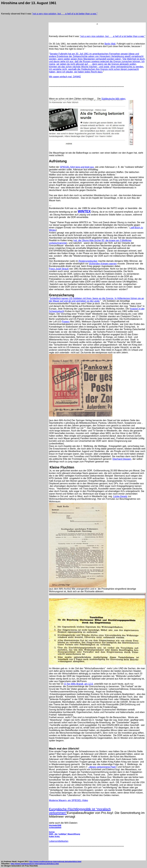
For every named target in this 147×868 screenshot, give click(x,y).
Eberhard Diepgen (122, 459)
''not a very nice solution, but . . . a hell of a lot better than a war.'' (65, 14)
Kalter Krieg (54, 836)
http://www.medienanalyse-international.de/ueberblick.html (55, 861)
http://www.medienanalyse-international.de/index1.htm (35, 864)
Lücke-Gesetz (120, 496)
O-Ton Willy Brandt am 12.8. (79, 684)
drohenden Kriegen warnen (103, 264)
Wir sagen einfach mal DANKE (65, 77)
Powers (66, 322)
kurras (52, 832)
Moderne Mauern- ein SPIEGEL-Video (68, 800)
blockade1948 (55, 825)
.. (89, 767)
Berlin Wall (110, 44)
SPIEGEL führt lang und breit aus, (77, 167)
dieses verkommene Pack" (103, 767)
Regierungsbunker (88, 261)
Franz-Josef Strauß (59, 269)
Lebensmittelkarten (59, 841)
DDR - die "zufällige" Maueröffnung (65, 834)
